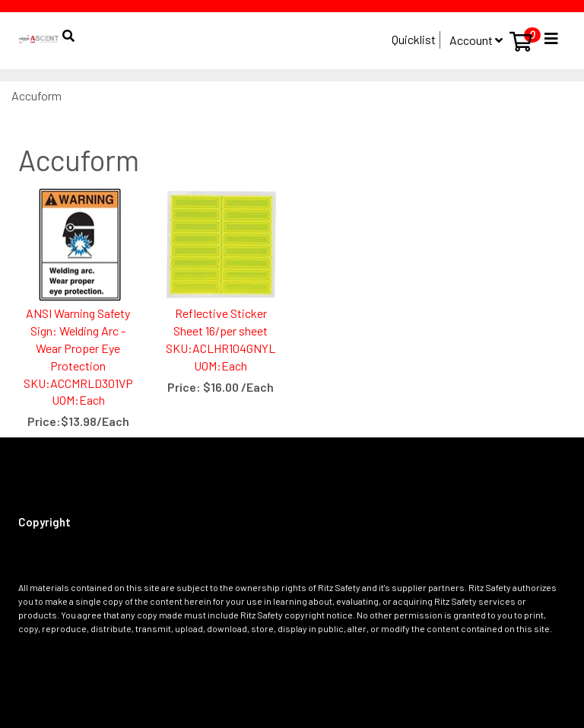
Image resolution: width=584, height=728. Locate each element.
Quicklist (414, 39)
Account (476, 40)
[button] (67, 29)
